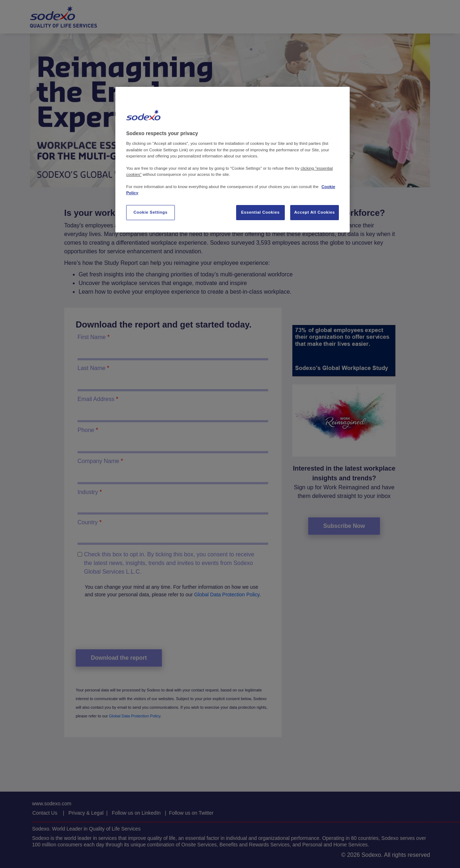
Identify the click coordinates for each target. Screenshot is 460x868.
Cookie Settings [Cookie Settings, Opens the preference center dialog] (151, 212)
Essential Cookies (260, 212)
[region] (233, 160)
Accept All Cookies (315, 212)
